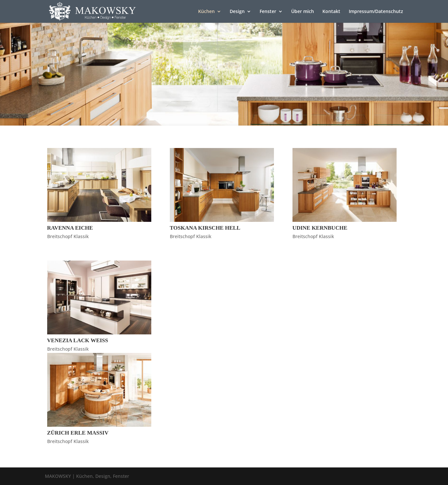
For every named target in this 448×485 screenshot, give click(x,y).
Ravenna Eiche (70, 228)
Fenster (268, 12)
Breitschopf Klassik (68, 236)
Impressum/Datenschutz (376, 12)
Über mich (303, 12)
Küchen (206, 12)
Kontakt (331, 12)
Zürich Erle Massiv (78, 433)
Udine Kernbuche (320, 228)
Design (237, 12)
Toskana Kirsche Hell (205, 228)
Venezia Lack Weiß (78, 340)
